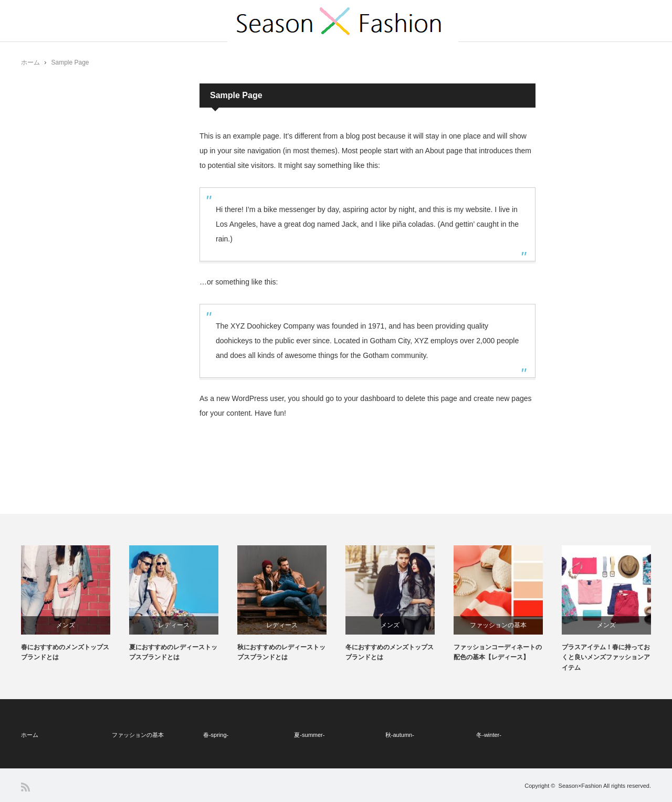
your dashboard (369, 398)
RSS (25, 787)
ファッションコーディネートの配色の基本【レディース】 (498, 652)
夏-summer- (309, 735)
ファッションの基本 (498, 625)
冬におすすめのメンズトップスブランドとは (390, 652)
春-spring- (216, 735)
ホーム (30, 735)
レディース (174, 625)
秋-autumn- (400, 735)
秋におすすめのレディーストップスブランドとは (281, 652)
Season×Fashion (580, 786)
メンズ (66, 625)
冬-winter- (489, 735)
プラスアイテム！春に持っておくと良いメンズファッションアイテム (606, 657)
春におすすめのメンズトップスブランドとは (65, 652)
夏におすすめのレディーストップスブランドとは (173, 652)
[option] (75, 604)
